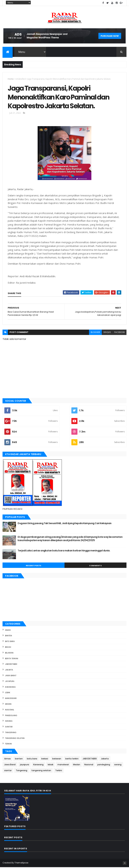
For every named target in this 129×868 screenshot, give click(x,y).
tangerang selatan (15, 739)
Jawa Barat (11, 676)
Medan (8, 705)
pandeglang (11, 716)
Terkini (8, 745)
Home (11, 79)
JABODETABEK (11, 665)
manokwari (11, 699)
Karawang (10, 688)
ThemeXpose (21, 863)
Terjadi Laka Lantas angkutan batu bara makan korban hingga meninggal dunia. (64, 551)
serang (9, 722)
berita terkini (12, 659)
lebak (8, 693)
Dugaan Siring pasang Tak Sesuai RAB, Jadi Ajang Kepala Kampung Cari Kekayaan (64, 524)
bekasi (8, 648)
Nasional (10, 710)
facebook (120, 333)
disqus (107, 333)
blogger (95, 333)
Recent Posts (34, 566)
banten (8, 636)
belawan (9, 653)
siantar (9, 727)
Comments (95, 566)
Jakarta (9, 670)
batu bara (10, 642)
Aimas (8, 631)
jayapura (10, 682)
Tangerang (11, 733)
